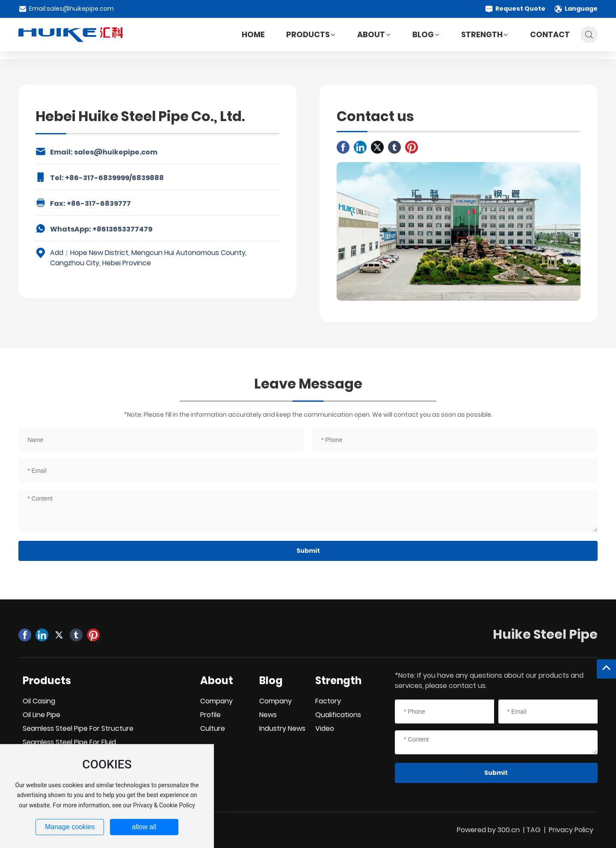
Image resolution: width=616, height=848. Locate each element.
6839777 (115, 203)
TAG (533, 830)
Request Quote (515, 9)
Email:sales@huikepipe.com (66, 9)
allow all (144, 827)
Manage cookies (70, 827)
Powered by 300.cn (488, 830)
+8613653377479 (122, 229)
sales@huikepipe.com (116, 152)
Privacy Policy (571, 830)
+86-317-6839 (91, 178)
